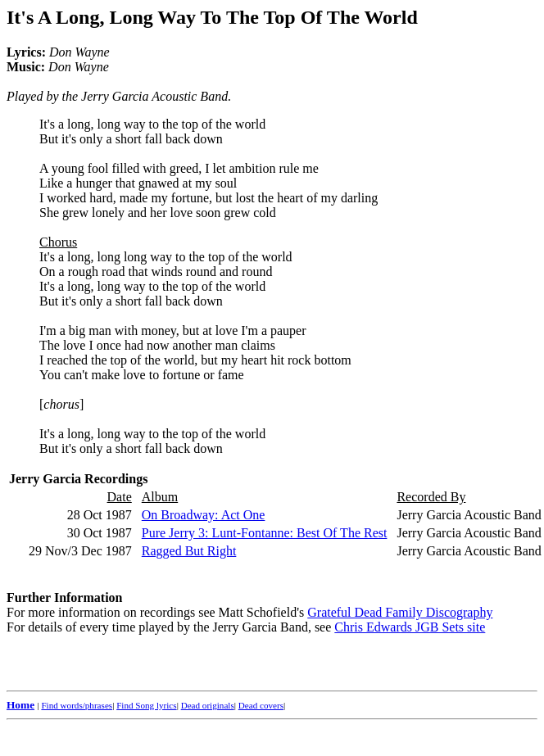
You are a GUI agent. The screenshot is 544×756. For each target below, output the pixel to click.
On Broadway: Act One (204, 515)
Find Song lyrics (146, 705)
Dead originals (208, 705)
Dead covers (261, 705)
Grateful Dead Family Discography (400, 612)
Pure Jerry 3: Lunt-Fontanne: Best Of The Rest (265, 533)
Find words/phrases (77, 705)
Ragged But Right (189, 551)
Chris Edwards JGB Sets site (410, 627)
